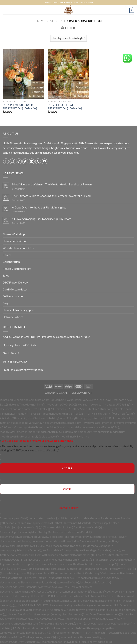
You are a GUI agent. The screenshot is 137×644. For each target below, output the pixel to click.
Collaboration (11, 262)
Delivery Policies (13, 317)
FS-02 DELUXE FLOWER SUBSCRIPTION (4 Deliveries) (65, 107)
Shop (55, 21)
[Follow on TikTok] (19, 161)
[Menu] (5, 10)
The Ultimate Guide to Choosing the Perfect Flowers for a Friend (51, 196)
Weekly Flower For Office (19, 248)
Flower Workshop (14, 234)
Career (7, 255)
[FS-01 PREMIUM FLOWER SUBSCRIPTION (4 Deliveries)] (23, 74)
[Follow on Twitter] (25, 161)
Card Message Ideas (15, 289)
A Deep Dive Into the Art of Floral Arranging (39, 207)
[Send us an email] (32, 161)
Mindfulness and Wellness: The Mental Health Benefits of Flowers (52, 184)
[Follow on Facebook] (6, 161)
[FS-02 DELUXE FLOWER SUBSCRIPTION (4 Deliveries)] (68, 74)
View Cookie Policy (68, 508)
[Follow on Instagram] (12, 161)
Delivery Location (13, 296)
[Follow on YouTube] (45, 161)
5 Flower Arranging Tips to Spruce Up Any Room (42, 219)
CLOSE (67, 489)
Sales (6, 275)
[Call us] (38, 161)
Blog (6, 303)
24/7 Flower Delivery (16, 282)
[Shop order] (68, 38)
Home (40, 21)
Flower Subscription (15, 241)
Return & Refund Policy (17, 269)
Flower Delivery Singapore (19, 310)
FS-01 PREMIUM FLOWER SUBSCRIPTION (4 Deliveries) (20, 107)
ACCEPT (67, 468)
